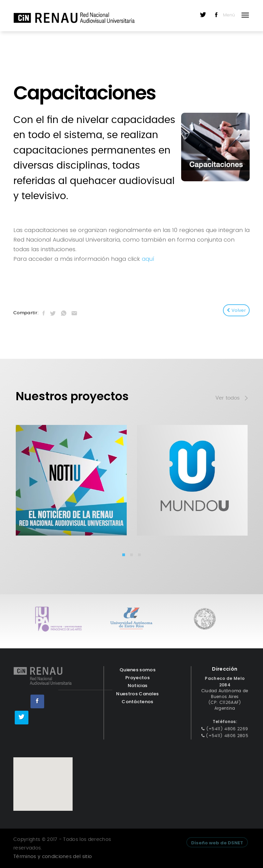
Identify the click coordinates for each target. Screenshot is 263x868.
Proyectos (137, 678)
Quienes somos (137, 670)
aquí (148, 259)
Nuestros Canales (137, 694)
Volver (236, 310)
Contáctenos (137, 702)
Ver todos (231, 399)
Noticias (138, 686)
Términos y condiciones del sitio (53, 857)
